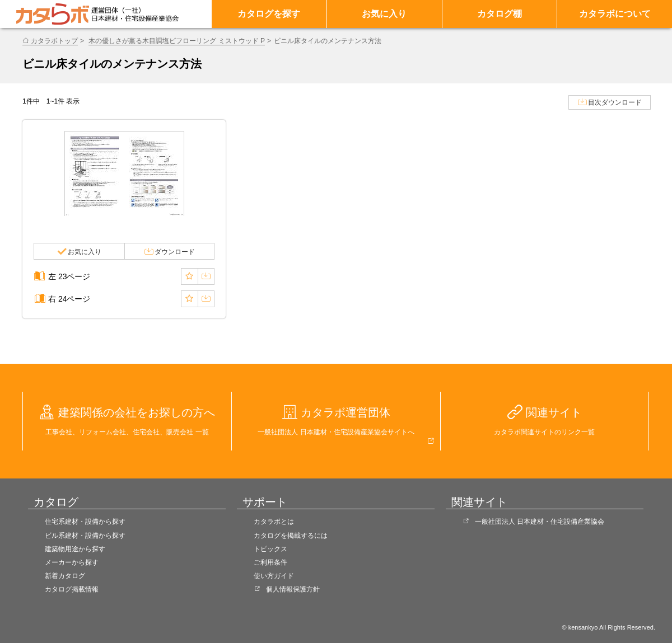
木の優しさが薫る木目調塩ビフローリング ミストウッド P (177, 41)
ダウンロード (175, 252)
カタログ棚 (500, 14)
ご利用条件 (270, 562)
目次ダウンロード (615, 102)
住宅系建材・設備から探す (85, 522)
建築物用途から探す (75, 549)
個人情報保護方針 (293, 589)
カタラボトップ (54, 41)
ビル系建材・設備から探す (85, 536)
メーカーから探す (72, 562)
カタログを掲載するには (291, 536)
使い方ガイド (274, 576)
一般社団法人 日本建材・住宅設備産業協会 (540, 522)
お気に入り (384, 14)
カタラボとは (274, 522)
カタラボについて (615, 14)
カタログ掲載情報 (72, 589)
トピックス (270, 549)
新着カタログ (65, 576)
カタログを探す (269, 14)
